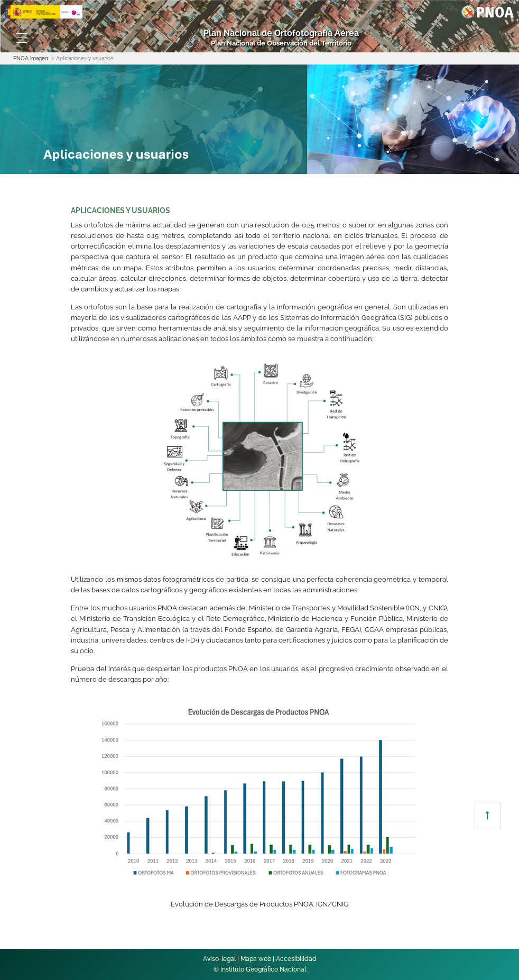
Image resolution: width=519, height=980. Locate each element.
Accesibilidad (296, 959)
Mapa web (256, 959)
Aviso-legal (219, 959)
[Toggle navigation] (22, 38)
